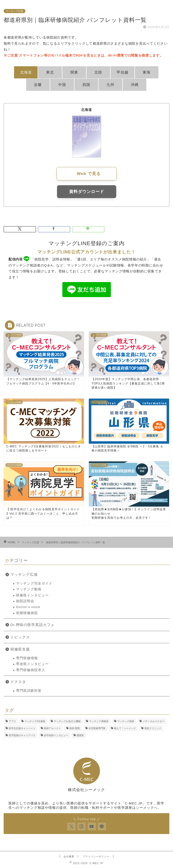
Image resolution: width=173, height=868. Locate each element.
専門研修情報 (27, 658)
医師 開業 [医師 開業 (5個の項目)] (75, 728)
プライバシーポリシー (96, 856)
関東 (74, 72)
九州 (110, 85)
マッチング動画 (29, 589)
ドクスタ (18, 682)
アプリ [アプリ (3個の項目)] (12, 721)
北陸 (98, 72)
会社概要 (69, 856)
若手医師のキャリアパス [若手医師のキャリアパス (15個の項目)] (22, 735)
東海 (147, 72)
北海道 (26, 72)
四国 (86, 85)
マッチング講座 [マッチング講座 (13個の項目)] (126, 721)
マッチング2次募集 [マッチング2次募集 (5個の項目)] (35, 721)
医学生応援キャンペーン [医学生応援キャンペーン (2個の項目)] (22, 728)
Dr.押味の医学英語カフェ (33, 625)
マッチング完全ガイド (34, 583)
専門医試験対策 (29, 691)
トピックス (20, 637)
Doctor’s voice (28, 607)
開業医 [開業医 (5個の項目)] (80, 735)
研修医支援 (20, 649)
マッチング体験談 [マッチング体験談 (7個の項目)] (99, 721)
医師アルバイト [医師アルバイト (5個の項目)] (52, 728)
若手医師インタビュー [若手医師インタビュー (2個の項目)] (56, 735)
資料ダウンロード (87, 192)
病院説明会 (25, 601)
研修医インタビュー (32, 595)
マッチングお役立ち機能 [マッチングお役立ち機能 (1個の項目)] (67, 721)
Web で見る (89, 174)
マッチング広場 (15, 11)
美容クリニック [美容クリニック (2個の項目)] (153, 728)
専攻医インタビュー (32, 664)
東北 (50, 72)
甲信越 (123, 72)
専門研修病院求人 (31, 670)
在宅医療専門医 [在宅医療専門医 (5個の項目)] (97, 728)
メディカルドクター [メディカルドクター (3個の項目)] (154, 721)
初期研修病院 (27, 613)
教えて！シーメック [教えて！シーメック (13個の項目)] (125, 728)
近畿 (38, 85)
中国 (62, 85)
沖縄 (135, 85)
